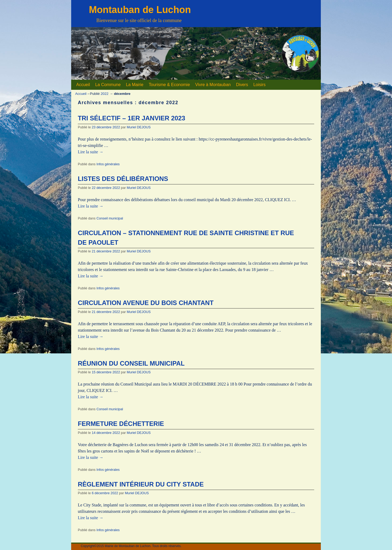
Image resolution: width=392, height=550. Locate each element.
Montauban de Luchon (140, 10)
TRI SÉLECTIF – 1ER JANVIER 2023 (131, 118)
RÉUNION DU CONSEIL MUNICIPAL (131, 363)
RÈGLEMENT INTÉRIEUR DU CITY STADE (141, 484)
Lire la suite (91, 152)
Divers (242, 85)
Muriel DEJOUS (139, 127)
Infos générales (108, 164)
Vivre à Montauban (213, 85)
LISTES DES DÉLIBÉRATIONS (123, 179)
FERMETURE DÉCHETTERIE (121, 424)
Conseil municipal (110, 218)
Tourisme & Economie (169, 85)
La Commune (108, 85)
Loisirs (259, 85)
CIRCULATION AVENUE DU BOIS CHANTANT (146, 303)
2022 (105, 94)
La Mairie (135, 85)
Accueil (83, 85)
